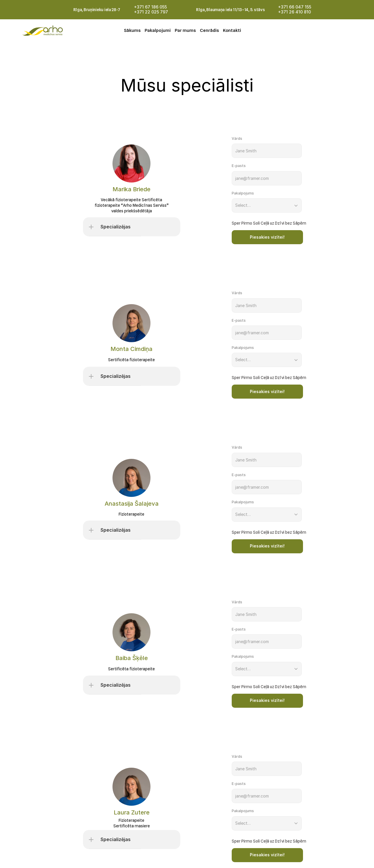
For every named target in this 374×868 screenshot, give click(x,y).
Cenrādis (209, 30)
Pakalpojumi (158, 30)
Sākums (132, 30)
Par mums (185, 30)
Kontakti (232, 30)
